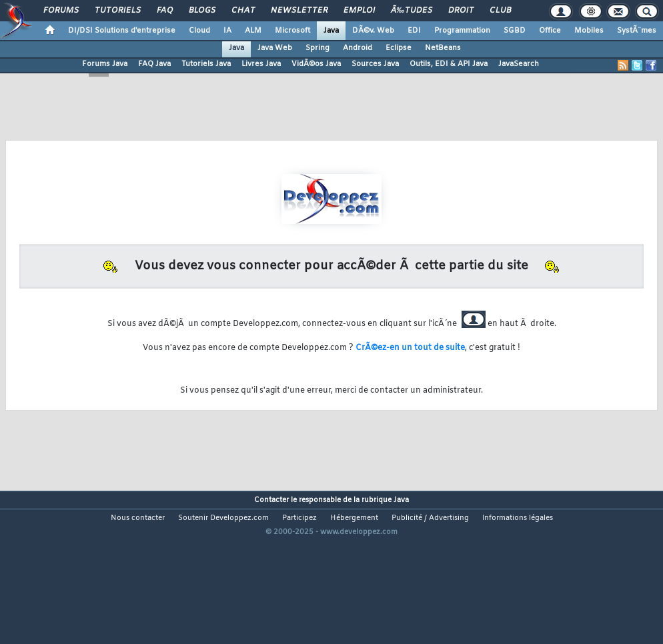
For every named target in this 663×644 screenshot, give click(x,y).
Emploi (359, 11)
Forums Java (105, 64)
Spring (317, 48)
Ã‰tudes (412, 11)
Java (331, 31)
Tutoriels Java (206, 64)
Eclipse (399, 48)
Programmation (462, 31)
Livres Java (261, 64)
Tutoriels (118, 11)
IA (227, 31)
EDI (414, 31)
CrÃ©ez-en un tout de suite (410, 348)
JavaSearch (519, 64)
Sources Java (375, 64)
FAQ (165, 11)
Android (358, 48)
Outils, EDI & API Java (449, 64)
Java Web (275, 48)
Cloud (199, 31)
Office (550, 31)
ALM (253, 31)
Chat (243, 11)
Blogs (202, 11)
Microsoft (292, 31)
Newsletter (299, 11)
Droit (461, 11)
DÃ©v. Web (373, 31)
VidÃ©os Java (316, 64)
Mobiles (589, 31)
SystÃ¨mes (637, 31)
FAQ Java (154, 64)
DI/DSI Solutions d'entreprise (122, 31)
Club (500, 11)
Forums (61, 11)
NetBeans (443, 48)
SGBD (515, 31)
